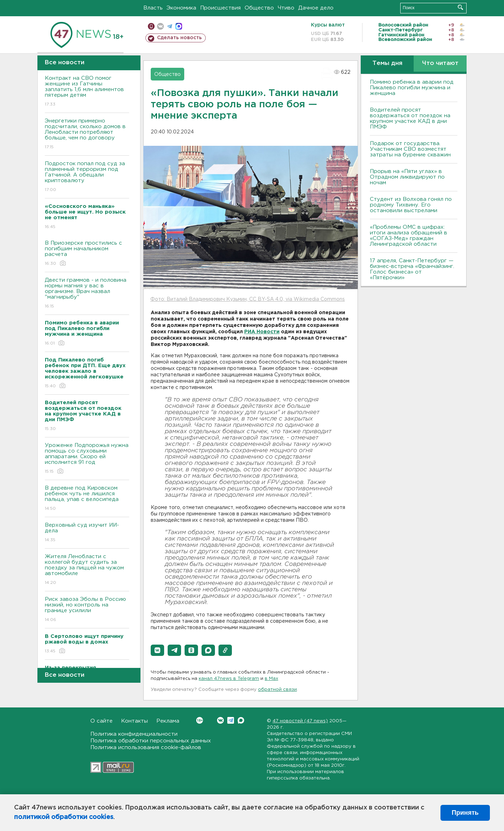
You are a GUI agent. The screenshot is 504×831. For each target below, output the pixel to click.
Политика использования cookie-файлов (146, 748)
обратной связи (277, 690)
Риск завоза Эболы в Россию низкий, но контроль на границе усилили (87, 610)
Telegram (231, 720)
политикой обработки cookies (64, 817)
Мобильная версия (151, 26)
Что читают (440, 63)
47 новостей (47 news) (300, 721)
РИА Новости (262, 332)
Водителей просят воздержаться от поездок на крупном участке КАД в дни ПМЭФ (410, 118)
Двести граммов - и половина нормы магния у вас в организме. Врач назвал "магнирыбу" (87, 294)
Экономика (181, 8)
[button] (157, 650)
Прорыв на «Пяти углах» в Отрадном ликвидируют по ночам (407, 177)
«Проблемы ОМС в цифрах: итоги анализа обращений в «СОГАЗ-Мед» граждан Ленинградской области (409, 236)
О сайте (101, 721)
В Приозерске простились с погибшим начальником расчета (87, 254)
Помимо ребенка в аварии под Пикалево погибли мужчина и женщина (412, 88)
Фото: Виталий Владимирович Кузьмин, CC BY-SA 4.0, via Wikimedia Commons (248, 299)
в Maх (271, 679)
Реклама (168, 721)
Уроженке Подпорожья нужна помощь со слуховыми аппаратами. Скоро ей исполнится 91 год (87, 459)
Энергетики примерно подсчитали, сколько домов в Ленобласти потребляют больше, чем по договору (87, 134)
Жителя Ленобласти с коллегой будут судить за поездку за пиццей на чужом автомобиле (87, 570)
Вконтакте (200, 720)
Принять (465, 813)
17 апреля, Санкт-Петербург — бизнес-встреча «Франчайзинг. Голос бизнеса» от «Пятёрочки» (412, 269)
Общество (259, 8)
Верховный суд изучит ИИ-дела (87, 533)
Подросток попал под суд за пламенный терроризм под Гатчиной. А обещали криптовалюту (87, 177)
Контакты (134, 721)
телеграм (170, 26)
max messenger (179, 26)
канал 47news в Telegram (229, 679)
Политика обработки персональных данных (151, 741)
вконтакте (160, 26)
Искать (460, 7)
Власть (153, 8)
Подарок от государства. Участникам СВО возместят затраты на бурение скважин (410, 149)
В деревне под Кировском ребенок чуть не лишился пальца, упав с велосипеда (87, 499)
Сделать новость (179, 38)
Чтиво (286, 8)
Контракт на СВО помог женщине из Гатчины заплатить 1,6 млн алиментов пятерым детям (87, 92)
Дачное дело (316, 8)
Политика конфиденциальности (134, 734)
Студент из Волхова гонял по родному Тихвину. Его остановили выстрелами (411, 205)
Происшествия (220, 8)
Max (241, 720)
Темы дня (387, 63)
